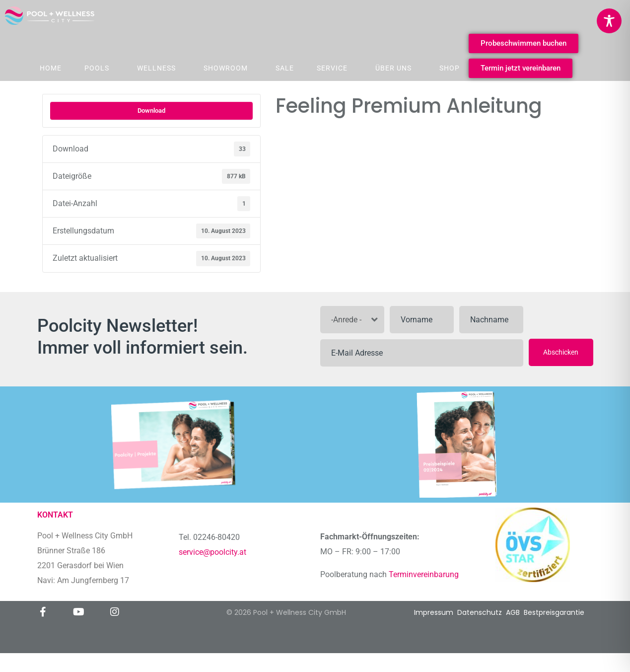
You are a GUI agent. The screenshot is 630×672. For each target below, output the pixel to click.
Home (51, 68)
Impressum (434, 612)
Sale (285, 68)
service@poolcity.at (212, 552)
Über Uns (393, 68)
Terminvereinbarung (425, 574)
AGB (513, 612)
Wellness (156, 68)
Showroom (226, 68)
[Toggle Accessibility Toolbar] (609, 21)
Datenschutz (480, 612)
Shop (450, 68)
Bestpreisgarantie (554, 612)
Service (332, 68)
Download (151, 111)
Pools (97, 68)
